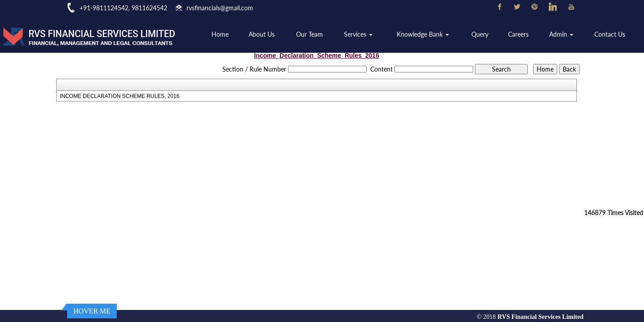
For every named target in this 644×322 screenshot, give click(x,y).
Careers (518, 34)
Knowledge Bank (423, 34)
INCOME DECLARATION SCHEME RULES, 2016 (120, 96)
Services (358, 34)
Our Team (309, 34)
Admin (561, 34)
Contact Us (610, 34)
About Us (262, 34)
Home (220, 34)
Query (480, 34)
